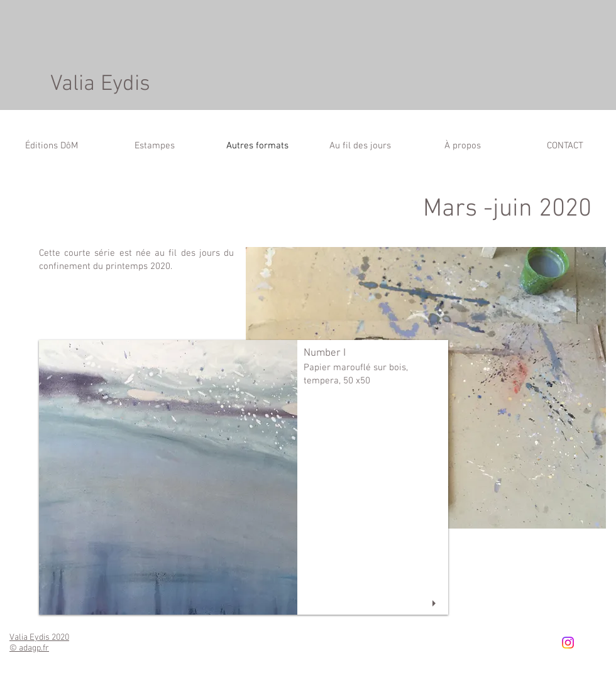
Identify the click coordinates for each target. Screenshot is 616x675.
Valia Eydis (100, 84)
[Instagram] (568, 643)
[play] (436, 604)
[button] (244, 477)
